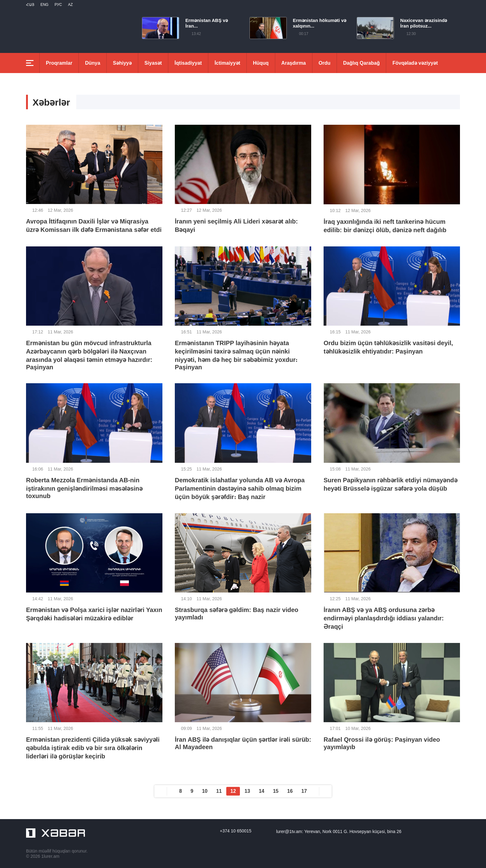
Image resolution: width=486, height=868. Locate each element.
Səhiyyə (122, 63)
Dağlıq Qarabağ (361, 63)
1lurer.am (50, 856)
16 (290, 791)
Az (70, 5)
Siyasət (153, 63)
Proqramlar (59, 63)
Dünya (93, 63)
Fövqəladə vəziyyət (415, 63)
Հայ (30, 5)
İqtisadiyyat (188, 63)
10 (205, 791)
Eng (44, 5)
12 (233, 791)
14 (262, 791)
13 (247, 791)
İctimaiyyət (227, 63)
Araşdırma (294, 63)
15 (276, 791)
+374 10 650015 (236, 831)
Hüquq (261, 63)
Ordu (325, 63)
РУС (58, 5)
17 (304, 791)
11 (219, 791)
